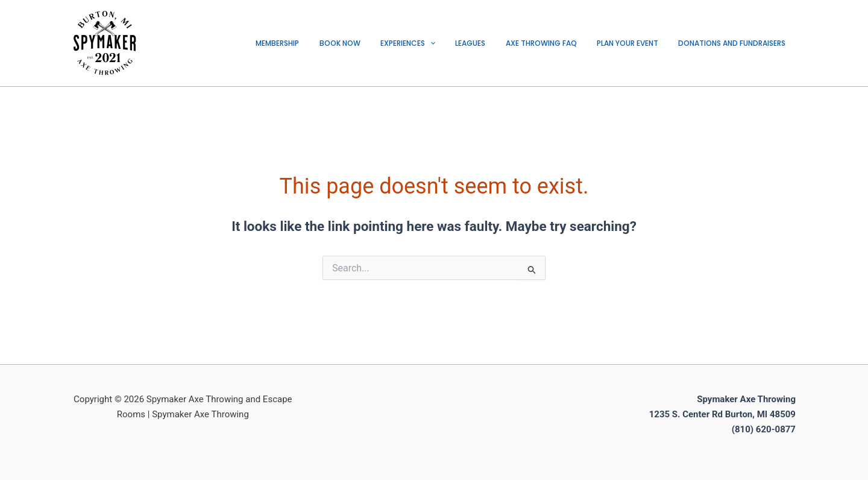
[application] (455, 43)
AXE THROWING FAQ (555, 43)
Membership (314, 43)
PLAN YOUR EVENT (636, 43)
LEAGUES (490, 43)
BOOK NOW (371, 43)
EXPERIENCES (433, 43)
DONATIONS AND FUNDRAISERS (735, 43)
